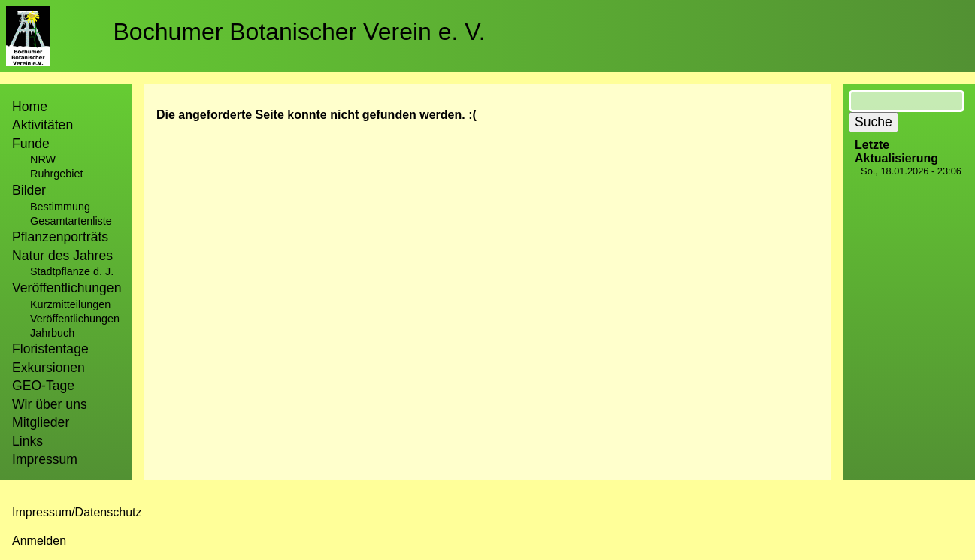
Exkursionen (48, 368)
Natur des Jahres (62, 256)
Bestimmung (60, 207)
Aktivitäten (42, 125)
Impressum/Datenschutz (77, 512)
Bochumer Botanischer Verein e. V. (300, 32)
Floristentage (50, 349)
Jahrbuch (52, 333)
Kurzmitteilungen (70, 304)
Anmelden (39, 541)
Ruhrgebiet (56, 174)
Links (27, 441)
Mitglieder (41, 422)
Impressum (45, 459)
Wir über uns (50, 404)
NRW (43, 159)
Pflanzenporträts (60, 237)
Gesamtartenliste (71, 221)
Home (30, 107)
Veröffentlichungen (75, 319)
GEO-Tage (43, 386)
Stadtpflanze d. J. (72, 271)
